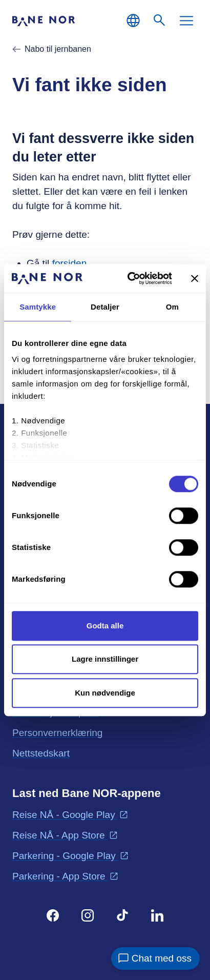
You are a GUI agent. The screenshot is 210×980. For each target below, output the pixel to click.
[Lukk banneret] (195, 278)
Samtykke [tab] (38, 307)
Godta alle (105, 626)
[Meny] (186, 21)
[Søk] (160, 21)
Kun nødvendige (105, 693)
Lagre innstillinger (105, 659)
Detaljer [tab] (105, 307)
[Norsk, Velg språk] (133, 21)
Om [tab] (172, 307)
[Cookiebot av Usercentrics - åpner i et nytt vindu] (130, 278)
